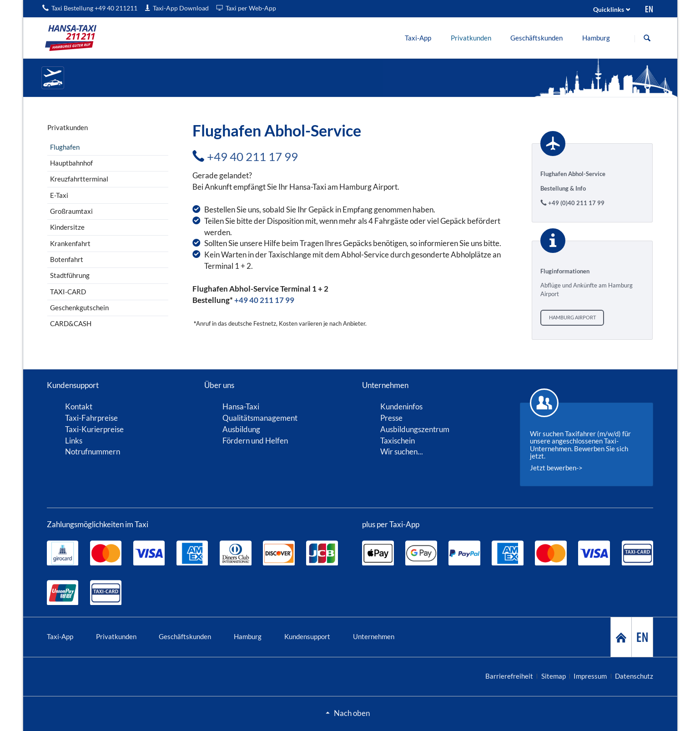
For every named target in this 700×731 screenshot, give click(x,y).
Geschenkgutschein (79, 308)
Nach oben (352, 713)
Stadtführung (70, 275)
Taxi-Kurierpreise (94, 429)
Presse (391, 418)
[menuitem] (418, 38)
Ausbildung (241, 429)
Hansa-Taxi (241, 406)
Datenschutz (634, 676)
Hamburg (248, 636)
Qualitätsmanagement (260, 418)
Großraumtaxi (71, 211)
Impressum (590, 676)
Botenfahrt (67, 259)
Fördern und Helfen (255, 441)
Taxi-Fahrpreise (91, 418)
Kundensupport (307, 636)
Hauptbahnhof (71, 163)
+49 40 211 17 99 (252, 156)
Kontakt (79, 406)
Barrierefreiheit (509, 676)
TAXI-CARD (68, 292)
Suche (647, 38)
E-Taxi (59, 195)
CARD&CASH (71, 323)
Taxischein (398, 441)
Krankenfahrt (70, 243)
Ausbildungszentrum (415, 429)
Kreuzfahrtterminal (79, 179)
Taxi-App (60, 636)
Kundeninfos (401, 406)
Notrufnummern (93, 451)
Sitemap (554, 676)
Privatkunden (116, 636)
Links (74, 441)
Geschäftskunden (185, 636)
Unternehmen (374, 636)
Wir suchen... (402, 451)
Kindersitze (67, 227)
